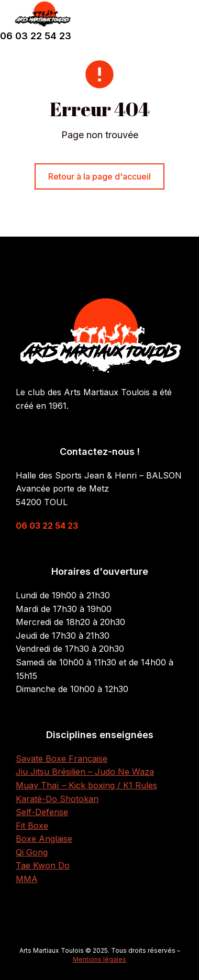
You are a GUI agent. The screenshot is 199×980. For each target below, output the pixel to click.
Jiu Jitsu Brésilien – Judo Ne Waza (85, 772)
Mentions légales (99, 959)
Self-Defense (42, 812)
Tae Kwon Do (43, 865)
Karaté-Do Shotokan (57, 799)
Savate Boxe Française (62, 759)
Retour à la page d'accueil (99, 176)
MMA (27, 879)
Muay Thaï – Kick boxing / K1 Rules (86, 785)
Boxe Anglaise (44, 839)
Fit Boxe (32, 826)
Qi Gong (32, 852)
